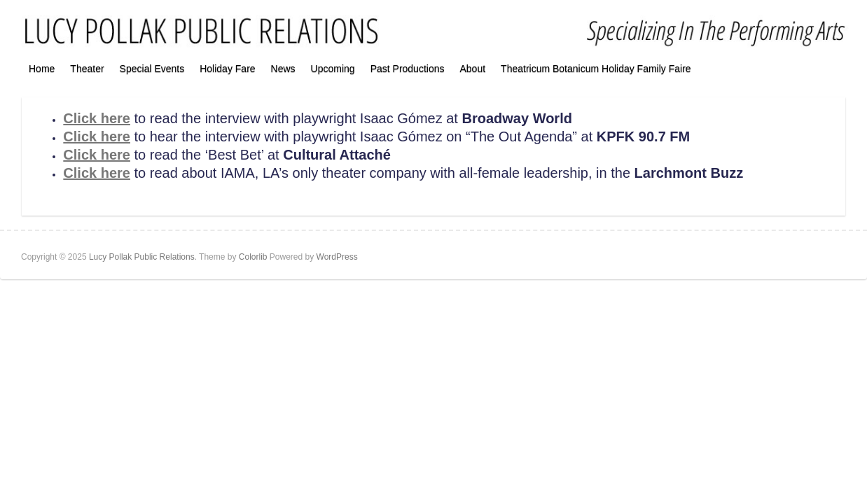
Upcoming (333, 69)
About (472, 69)
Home (42, 69)
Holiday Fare (227, 69)
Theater (87, 69)
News (283, 69)
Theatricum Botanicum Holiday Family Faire (596, 69)
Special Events (152, 69)
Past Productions (408, 69)
